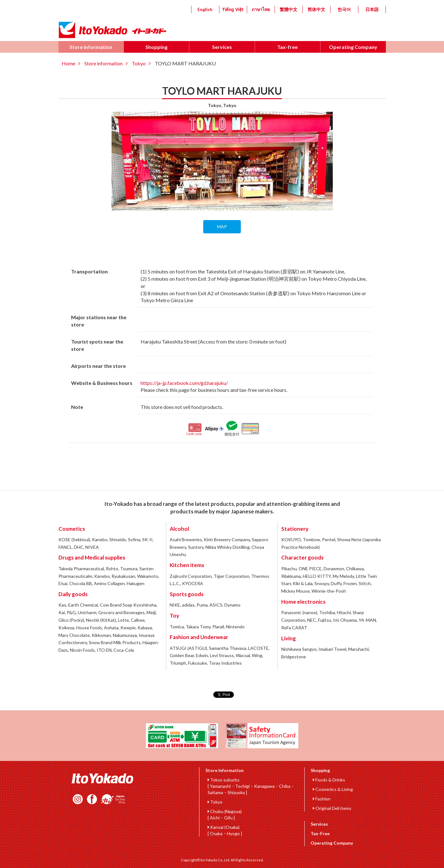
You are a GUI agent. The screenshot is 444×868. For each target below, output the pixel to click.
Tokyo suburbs (224, 780)
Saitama (215, 792)
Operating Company (353, 47)
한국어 (344, 9)
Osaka (216, 833)
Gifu (228, 818)
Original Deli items (332, 808)
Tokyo (139, 63)
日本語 (372, 9)
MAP (222, 227)
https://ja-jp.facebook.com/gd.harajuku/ (184, 383)
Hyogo (233, 833)
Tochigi (242, 786)
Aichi (215, 818)
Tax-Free (320, 833)
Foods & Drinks (329, 780)
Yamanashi (220, 786)
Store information (91, 47)
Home (68, 63)
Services (222, 47)
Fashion (322, 799)
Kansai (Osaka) (224, 827)
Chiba (285, 786)
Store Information (225, 770)
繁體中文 (289, 9)
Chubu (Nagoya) (225, 811)
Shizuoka (236, 792)
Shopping (156, 47)
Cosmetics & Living (333, 789)
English (205, 9)
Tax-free (287, 47)
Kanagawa (264, 786)
